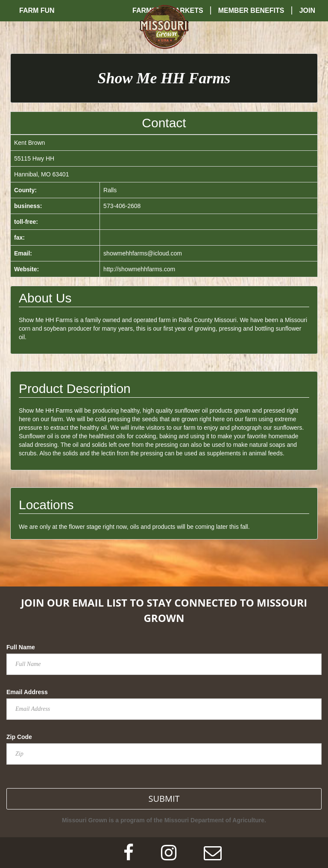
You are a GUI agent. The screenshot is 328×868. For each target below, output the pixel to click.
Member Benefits (251, 10)
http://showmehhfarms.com (139, 269)
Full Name (21, 647)
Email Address (27, 692)
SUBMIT (164, 799)
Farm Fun (37, 10)
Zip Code (19, 737)
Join (307, 10)
